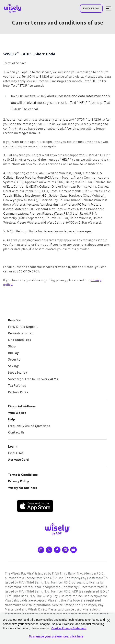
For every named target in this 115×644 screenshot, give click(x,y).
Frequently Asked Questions (29, 426)
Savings (14, 366)
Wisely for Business (23, 488)
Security (14, 359)
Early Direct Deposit (23, 327)
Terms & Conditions (23, 475)
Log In (13, 446)
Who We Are (17, 413)
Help (11, 419)
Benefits (14, 320)
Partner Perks (18, 392)
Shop (12, 346)
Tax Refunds (17, 386)
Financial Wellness (22, 406)
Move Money (18, 372)
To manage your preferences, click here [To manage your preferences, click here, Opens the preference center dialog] (56, 636)
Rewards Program (21, 333)
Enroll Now (91, 8)
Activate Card (18, 460)
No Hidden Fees (20, 340)
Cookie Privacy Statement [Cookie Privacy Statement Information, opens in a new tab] (69, 628)
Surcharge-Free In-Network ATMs (33, 379)
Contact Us (16, 432)
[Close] (108, 621)
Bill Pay (14, 353)
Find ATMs (16, 453)
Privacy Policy (19, 481)
